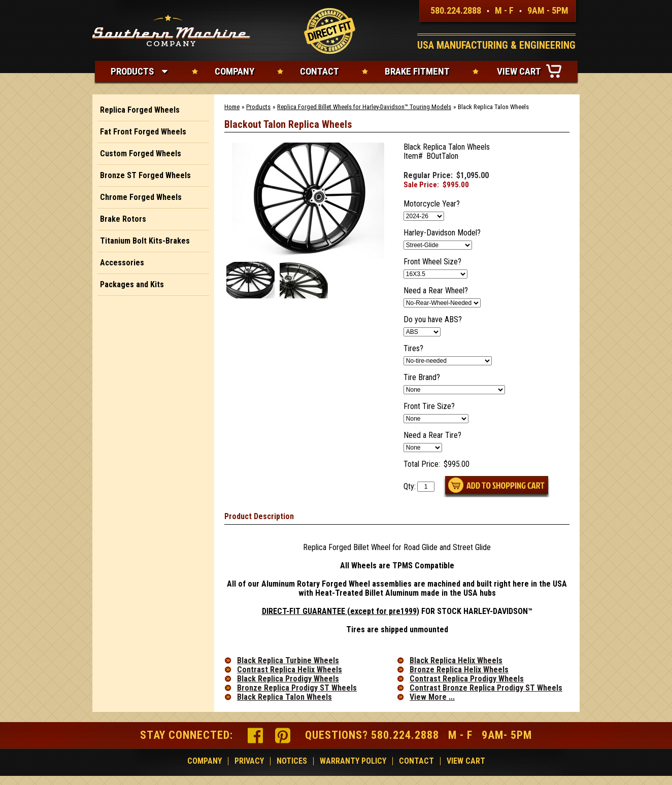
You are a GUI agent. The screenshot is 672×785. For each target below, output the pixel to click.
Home (232, 107)
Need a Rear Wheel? (436, 291)
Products (258, 107)
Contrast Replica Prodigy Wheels (467, 679)
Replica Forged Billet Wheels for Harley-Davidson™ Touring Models (364, 107)
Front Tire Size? (429, 406)
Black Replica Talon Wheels (284, 697)
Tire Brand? (422, 378)
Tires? (413, 349)
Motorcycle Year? (432, 204)
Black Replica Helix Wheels (456, 661)
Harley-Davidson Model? (442, 233)
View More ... (432, 697)
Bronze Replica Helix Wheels (459, 670)
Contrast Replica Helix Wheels (290, 670)
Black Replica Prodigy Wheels (288, 679)
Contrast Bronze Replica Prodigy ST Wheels (486, 688)
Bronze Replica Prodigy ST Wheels (297, 688)
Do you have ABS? (433, 320)
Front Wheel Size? (432, 262)
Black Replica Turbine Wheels (288, 661)
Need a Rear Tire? (432, 435)
